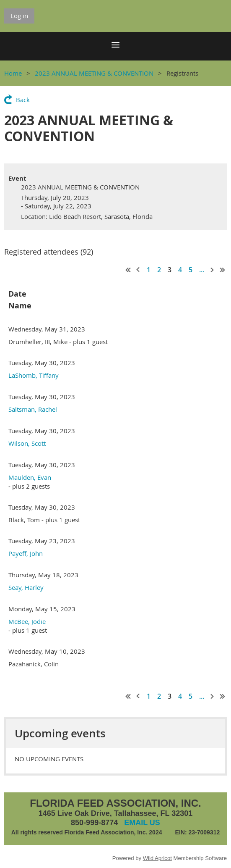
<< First (128, 270)
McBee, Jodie (27, 621)
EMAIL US (142, 823)
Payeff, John (26, 553)
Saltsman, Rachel (33, 409)
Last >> (223, 270)
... (202, 270)
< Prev (138, 270)
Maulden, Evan (30, 477)
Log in (19, 16)
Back (23, 100)
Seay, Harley (26, 587)
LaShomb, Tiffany (34, 375)
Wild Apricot (157, 858)
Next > (213, 270)
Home (13, 73)
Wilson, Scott (27, 443)
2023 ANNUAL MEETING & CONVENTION (94, 73)
